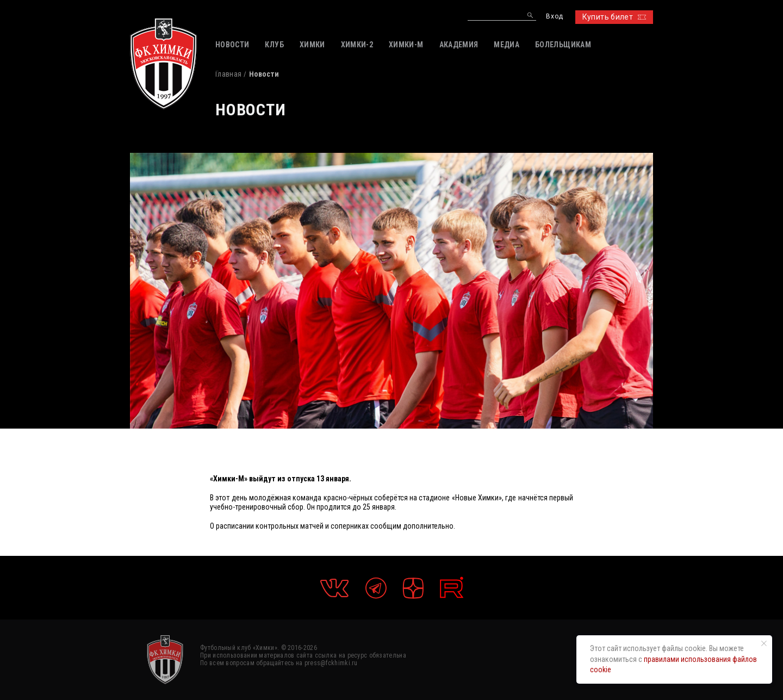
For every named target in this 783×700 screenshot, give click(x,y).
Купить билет (614, 17)
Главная (228, 74)
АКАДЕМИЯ (459, 45)
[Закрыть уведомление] (764, 643)
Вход (554, 17)
